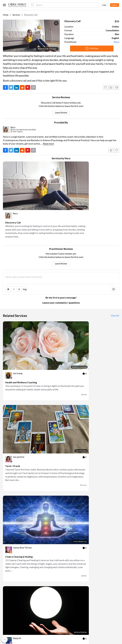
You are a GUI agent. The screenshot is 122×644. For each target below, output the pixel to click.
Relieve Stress (68, 575)
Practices (37, 593)
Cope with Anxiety (71, 579)
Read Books (67, 568)
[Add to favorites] (105, 87)
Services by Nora (61, 158)
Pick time (92, 49)
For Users (37, 565)
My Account (9, 572)
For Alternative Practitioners (46, 572)
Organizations (39, 582)
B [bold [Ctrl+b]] (8, 272)
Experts (36, 579)
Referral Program (11, 575)
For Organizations (41, 575)
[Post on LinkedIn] (17, 87)
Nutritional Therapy (47, 49)
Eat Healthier (68, 582)
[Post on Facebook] (5, 87)
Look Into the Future (71, 595)
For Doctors (38, 568)
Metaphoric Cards (41, 589)
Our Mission (9, 568)
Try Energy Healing (71, 599)
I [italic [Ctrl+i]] (14, 272)
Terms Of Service (99, 568)
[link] (31, 198)
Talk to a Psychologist (72, 586)
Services (16, 15)
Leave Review (61, 113)
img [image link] (25, 272)
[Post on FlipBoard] (28, 87)
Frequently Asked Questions (105, 565)
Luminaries (38, 586)
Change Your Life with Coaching (72, 590)
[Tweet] (11, 87)
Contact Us (97, 575)
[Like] (111, 87)
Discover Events (69, 565)
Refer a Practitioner (12, 582)
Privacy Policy (98, 572)
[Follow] (117, 150)
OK (84, 546)
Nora (116, 42)
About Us (7, 565)
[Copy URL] (33, 87)
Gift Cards (8, 579)
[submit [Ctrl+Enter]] (114, 272)
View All (115, 299)
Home (6, 15)
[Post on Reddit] (22, 87)
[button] (31, 36)
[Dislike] (117, 87)
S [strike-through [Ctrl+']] (19, 272)
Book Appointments (71, 572)
